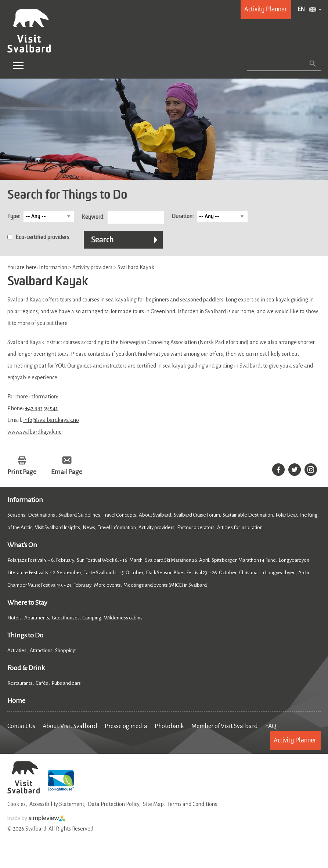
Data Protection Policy (113, 804)
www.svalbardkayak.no (35, 432)
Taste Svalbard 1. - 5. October (113, 573)
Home (16, 701)
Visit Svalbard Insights (57, 527)
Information (25, 500)
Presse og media (126, 726)
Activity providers (156, 527)
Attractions (41, 650)
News (89, 527)
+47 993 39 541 (41, 408)
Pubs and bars (66, 683)
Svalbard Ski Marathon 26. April (177, 560)
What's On (22, 545)
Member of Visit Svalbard (225, 726)
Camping (92, 618)
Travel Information (117, 527)
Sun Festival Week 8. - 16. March (110, 560)
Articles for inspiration (240, 527)
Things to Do (25, 635)
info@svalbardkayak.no (51, 420)
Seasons (16, 515)
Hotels (15, 618)
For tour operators (196, 527)
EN (301, 10)
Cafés (42, 683)
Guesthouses (66, 618)
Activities (17, 650)
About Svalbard (155, 515)
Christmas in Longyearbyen (267, 573)
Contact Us (21, 726)
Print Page (22, 472)
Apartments (37, 618)
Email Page (67, 472)
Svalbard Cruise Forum (197, 515)
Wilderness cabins (123, 618)
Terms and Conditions (192, 804)
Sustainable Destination (248, 515)
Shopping (66, 650)
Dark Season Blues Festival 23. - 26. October (191, 573)
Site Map (153, 804)
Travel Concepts (120, 515)
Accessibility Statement (57, 804)
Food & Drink (26, 668)
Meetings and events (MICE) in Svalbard (165, 585)
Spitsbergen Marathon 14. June (244, 560)
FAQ (271, 726)
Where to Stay (27, 603)
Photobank (169, 726)
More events (107, 585)
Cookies (17, 804)
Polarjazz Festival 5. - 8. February (41, 560)
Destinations (42, 515)
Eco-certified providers (43, 238)
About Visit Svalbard (70, 726)
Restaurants (20, 683)
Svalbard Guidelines (79, 515)
